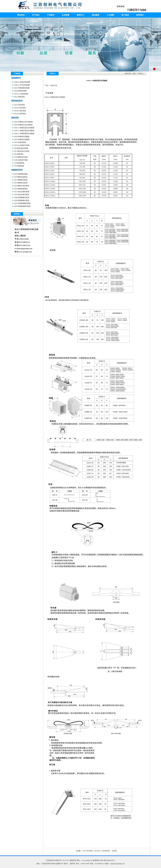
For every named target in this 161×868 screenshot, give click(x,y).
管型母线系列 (17, 101)
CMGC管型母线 (19, 105)
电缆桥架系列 (17, 170)
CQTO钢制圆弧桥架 (21, 189)
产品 (46, 86)
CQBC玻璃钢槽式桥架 (22, 197)
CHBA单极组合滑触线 (22, 137)
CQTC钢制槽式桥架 (21, 174)
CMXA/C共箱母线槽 (21, 94)
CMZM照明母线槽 (20, 91)
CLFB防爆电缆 (19, 163)
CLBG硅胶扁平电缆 (21, 160)
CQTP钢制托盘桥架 (21, 177)
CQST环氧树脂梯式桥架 (22, 206)
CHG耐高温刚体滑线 (21, 148)
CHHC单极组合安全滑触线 (23, 125)
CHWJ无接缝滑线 (20, 142)
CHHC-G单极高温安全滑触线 (24, 131)
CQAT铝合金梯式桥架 (21, 195)
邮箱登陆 (96, 860)
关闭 (114, 851)
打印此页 (106, 851)
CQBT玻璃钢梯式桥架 (21, 200)
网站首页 (21, 15)
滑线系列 (15, 118)
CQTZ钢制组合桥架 (21, 183)
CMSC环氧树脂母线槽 (22, 88)
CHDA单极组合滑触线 (22, 139)
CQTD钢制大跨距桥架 (22, 186)
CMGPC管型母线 (20, 108)
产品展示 (51, 15)
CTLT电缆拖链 (19, 166)
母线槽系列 (16, 78)
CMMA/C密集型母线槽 (22, 82)
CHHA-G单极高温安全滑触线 (24, 128)
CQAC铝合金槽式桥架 (22, 192)
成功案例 (95, 15)
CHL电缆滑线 (19, 154)
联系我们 (140, 15)
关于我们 (36, 15)
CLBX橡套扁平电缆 (21, 157)
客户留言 (125, 15)
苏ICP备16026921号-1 (108, 860)
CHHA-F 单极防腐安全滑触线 (24, 134)
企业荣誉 (66, 15)
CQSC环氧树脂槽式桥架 (22, 203)
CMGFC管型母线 (20, 111)
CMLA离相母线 (19, 97)
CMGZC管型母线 (20, 114)
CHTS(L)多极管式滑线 (22, 145)
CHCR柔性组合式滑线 (22, 151)
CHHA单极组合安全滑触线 (23, 122)
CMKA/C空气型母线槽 (22, 85)
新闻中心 (80, 15)
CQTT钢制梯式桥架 (21, 180)
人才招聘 (110, 15)
